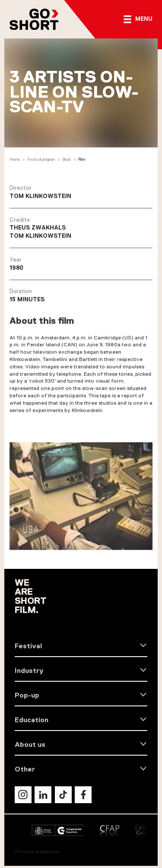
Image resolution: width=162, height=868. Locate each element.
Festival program (41, 160)
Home (15, 160)
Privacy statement (37, 852)
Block (67, 160)
